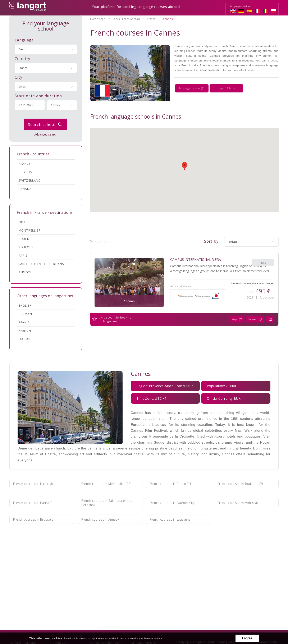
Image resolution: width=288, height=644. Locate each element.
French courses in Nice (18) (37, 483)
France (24, 163)
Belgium (26, 172)
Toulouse (27, 247)
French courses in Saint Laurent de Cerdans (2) (108, 502)
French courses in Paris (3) (36, 502)
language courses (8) (192, 83)
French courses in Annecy (103, 519)
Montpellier (29, 230)
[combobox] (46, 49)
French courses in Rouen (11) (174, 483)
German (25, 313)
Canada (25, 188)
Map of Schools (226, 83)
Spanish (25, 322)
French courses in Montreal (241, 502)
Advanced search (46, 134)
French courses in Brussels (36, 519)
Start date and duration (38, 95)
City (19, 77)
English (25, 305)
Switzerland (30, 180)
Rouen (24, 238)
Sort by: (212, 227)
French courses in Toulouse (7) (244, 483)
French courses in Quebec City (175, 502)
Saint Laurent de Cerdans (41, 263)
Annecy (25, 272)
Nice (22, 222)
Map (232, 305)
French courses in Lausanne (173, 519)
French (25, 330)
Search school (46, 124)
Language (24, 40)
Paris (23, 255)
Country (22, 58)
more (263, 246)
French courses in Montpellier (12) (106, 483)
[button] (184, 152)
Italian (25, 339)
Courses (253, 305)
